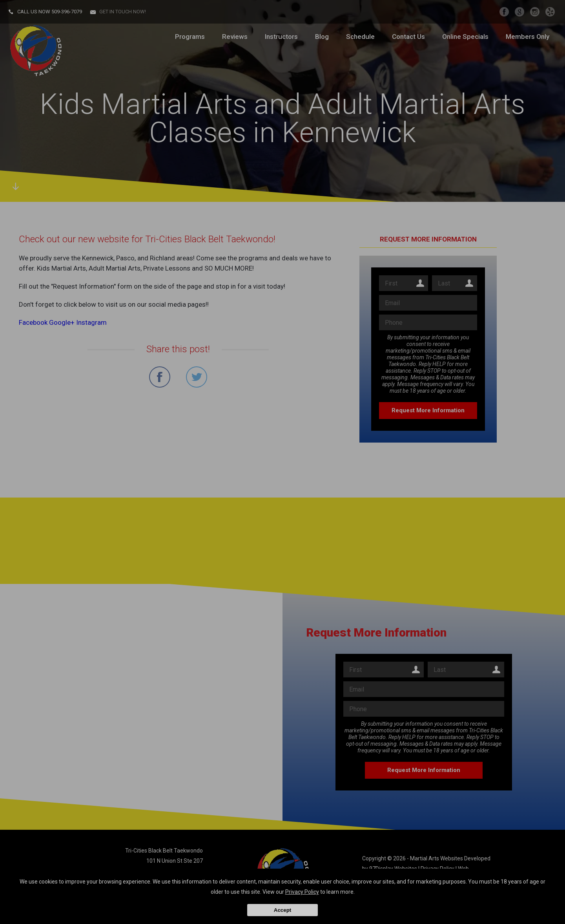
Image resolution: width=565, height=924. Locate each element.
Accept (282, 910)
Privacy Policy (302, 892)
